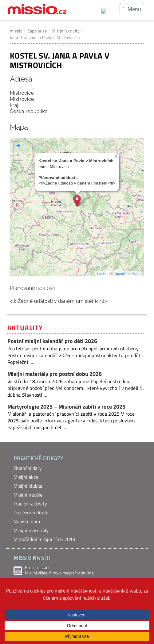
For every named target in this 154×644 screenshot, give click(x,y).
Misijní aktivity (66, 31)
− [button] (18, 156)
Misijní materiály (31, 530)
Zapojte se (37, 31)
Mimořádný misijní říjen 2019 (44, 539)
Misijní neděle (28, 495)
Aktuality (25, 328)
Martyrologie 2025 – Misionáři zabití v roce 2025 (67, 407)
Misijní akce (26, 477)
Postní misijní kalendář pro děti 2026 (52, 341)
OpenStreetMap (127, 274)
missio (16, 31)
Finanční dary (28, 468)
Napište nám (27, 521)
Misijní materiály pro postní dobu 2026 (55, 374)
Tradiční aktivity (30, 504)
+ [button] (18, 147)
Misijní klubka (28, 486)
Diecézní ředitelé (31, 513)
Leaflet (102, 274)
